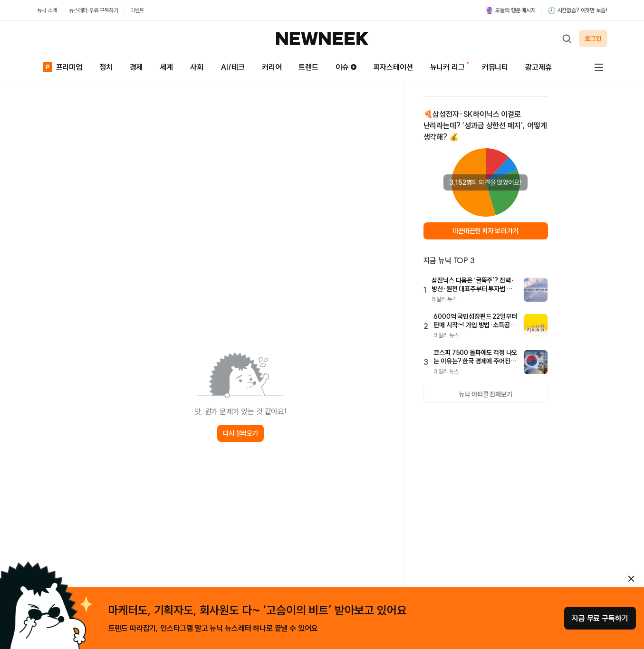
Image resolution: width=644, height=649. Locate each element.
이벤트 (137, 10)
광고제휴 (538, 67)
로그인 (593, 38)
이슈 (346, 67)
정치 (106, 67)
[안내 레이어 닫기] (631, 579)
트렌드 (308, 67)
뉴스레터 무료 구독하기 (94, 10)
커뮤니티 (495, 67)
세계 (166, 67)
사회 (197, 67)
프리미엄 (62, 67)
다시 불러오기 (240, 433)
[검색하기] (567, 38)
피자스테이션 (393, 67)
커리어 (272, 67)
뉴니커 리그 (447, 67)
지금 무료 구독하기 (600, 618)
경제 (136, 67)
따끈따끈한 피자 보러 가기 (485, 231)
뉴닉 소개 (47, 10)
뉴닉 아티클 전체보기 (485, 394)
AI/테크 (233, 67)
